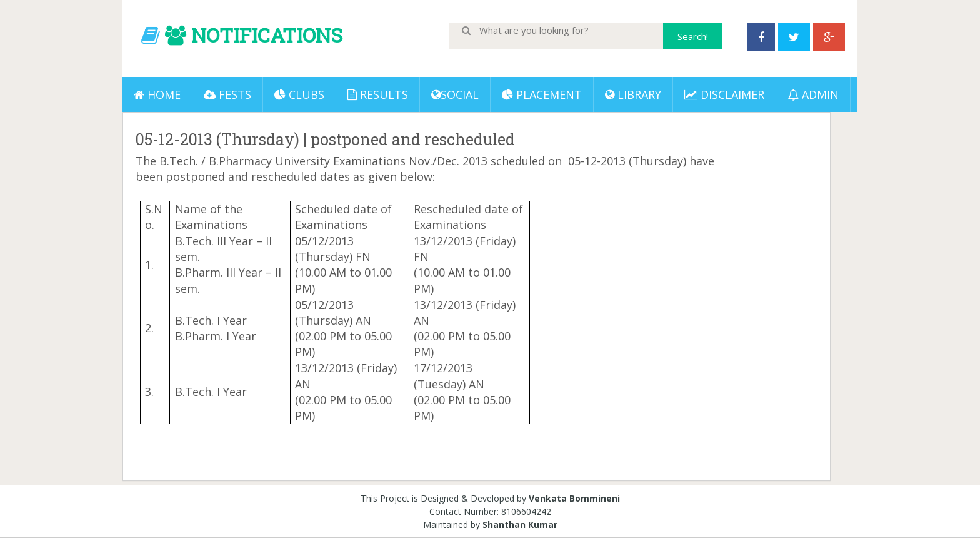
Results (378, 94)
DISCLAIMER (724, 94)
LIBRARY (633, 94)
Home (157, 94)
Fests (227, 94)
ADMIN (813, 94)
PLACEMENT (542, 94)
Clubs (299, 94)
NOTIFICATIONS (267, 35)
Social (455, 94)
